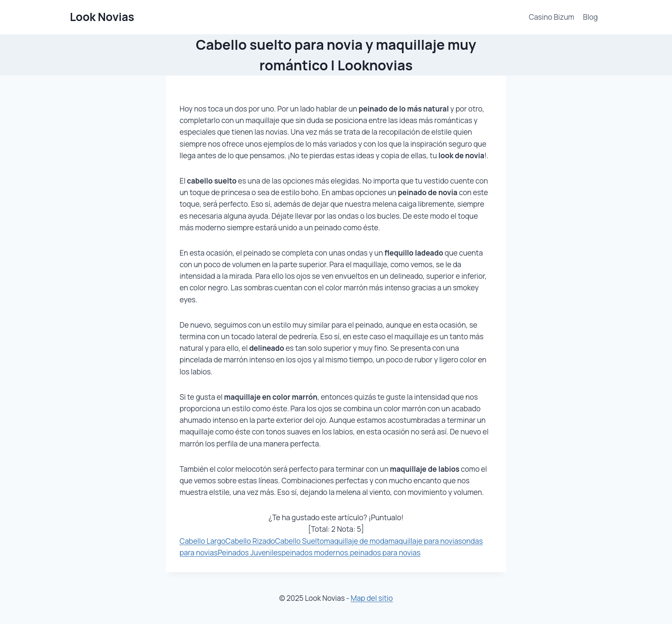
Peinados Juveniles (250, 553)
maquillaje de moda (356, 541)
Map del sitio (372, 598)
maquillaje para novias (425, 541)
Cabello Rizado (250, 541)
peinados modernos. (316, 553)
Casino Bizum (552, 17)
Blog (590, 17)
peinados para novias (385, 553)
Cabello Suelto (300, 541)
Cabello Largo (202, 541)
